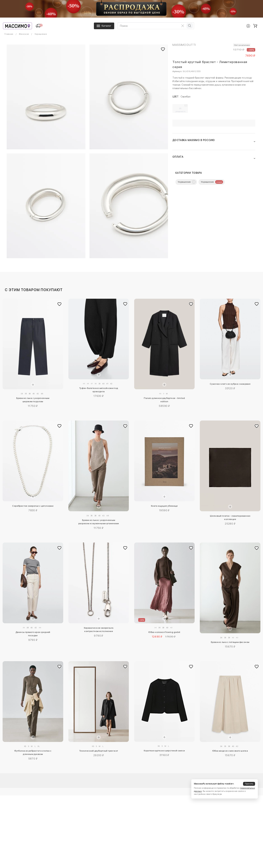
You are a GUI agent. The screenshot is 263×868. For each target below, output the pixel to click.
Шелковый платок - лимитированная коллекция (230, 518)
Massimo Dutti (184, 45)
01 (180, 110)
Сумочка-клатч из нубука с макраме (230, 384)
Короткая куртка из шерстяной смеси (164, 751)
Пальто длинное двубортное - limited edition (164, 400)
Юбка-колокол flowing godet (164, 632)
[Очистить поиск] (183, 26)
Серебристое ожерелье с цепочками (33, 506)
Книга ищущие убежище (164, 506)
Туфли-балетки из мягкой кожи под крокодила (99, 390)
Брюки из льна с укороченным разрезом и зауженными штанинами (99, 522)
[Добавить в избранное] (60, 304)
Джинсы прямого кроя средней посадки (33, 634)
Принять (249, 784)
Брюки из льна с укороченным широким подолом (33, 400)
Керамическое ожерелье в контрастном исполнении (99, 630)
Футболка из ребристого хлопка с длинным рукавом (33, 752)
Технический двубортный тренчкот (99, 751)
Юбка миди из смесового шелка (230, 751)
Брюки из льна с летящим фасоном (230, 642)
